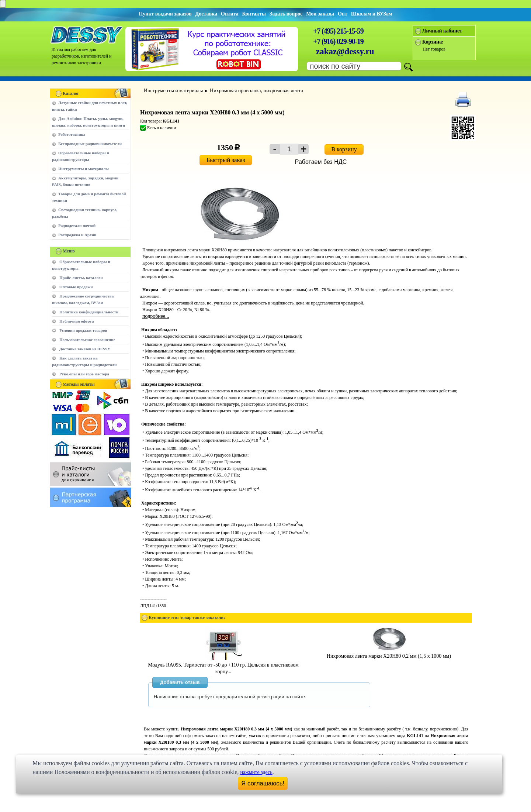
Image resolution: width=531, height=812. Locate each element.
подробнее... (156, 316)
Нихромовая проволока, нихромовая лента (256, 91)
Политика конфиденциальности (89, 312)
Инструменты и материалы (84, 169)
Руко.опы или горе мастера (84, 374)
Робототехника (72, 134)
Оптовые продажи (76, 287)
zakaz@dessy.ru (345, 51)
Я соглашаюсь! (263, 783)
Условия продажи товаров (83, 330)
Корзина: (433, 42)
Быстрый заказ (226, 160)
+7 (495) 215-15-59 (338, 31)
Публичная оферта (77, 321)
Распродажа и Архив (77, 235)
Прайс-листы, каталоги (81, 278)
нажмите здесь (256, 772)
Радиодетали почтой (77, 226)
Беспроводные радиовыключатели (90, 144)
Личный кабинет (442, 31)
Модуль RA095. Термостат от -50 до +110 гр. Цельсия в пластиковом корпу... (223, 665)
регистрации (270, 697)
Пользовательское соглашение (87, 340)
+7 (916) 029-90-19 (338, 41)
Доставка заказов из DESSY (85, 349)
